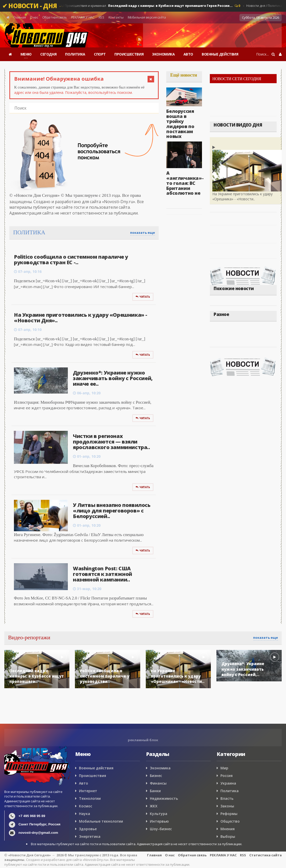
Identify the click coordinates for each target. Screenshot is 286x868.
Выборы (228, 836)
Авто (84, 783)
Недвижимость (164, 798)
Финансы (158, 783)
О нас (34, 17)
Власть (227, 798)
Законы (227, 806)
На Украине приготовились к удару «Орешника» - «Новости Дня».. (81, 318)
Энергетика (90, 836)
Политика (230, 791)
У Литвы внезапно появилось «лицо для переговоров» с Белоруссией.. (112, 511)
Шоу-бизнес (161, 829)
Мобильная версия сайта (147, 17)
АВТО (188, 54)
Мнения (228, 829)
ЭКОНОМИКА (163, 54)
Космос (86, 806)
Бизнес (156, 776)
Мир (224, 768)
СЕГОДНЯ (48, 54)
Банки (155, 791)
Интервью (159, 821)
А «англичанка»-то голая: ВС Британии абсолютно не (185, 183)
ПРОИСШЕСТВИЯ (129, 54)
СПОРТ (100, 54)
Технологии (90, 798)
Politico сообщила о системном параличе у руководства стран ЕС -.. (71, 260)
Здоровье (88, 829)
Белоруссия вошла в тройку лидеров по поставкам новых (180, 124)
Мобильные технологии (101, 821)
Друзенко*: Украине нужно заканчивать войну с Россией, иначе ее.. (113, 378)
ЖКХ (154, 806)
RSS (101, 17)
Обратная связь (55, 17)
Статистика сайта (265, 855)
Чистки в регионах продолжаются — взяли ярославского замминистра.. (111, 442)
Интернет (88, 791)
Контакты (116, 17)
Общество (230, 821)
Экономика (160, 768)
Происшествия (93, 776)
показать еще (142, 233)
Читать (143, 297)
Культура (159, 814)
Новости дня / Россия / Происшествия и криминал (134, 6)
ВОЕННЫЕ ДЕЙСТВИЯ (220, 54)
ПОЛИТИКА (75, 54)
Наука (85, 814)
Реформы (229, 814)
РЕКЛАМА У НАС (83, 17)
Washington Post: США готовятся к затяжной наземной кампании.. (103, 574)
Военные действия (96, 768)
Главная (20, 17)
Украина (228, 783)
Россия (227, 776)
